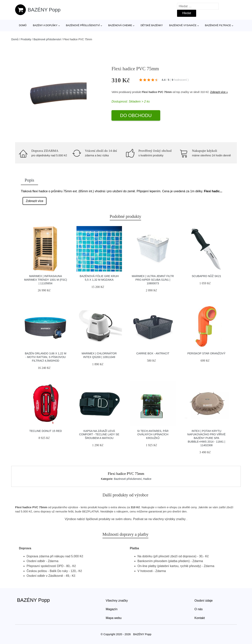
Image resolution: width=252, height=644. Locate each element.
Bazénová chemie (120, 25)
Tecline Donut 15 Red (46, 431)
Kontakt (200, 618)
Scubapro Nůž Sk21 (206, 276)
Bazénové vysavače (183, 25)
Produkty (26, 39)
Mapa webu (114, 618)
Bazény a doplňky (45, 25)
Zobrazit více (35, 201)
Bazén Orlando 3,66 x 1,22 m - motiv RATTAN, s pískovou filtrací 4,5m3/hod (46, 357)
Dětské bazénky (152, 25)
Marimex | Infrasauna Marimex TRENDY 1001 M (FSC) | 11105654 (46, 280)
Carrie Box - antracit (153, 353)
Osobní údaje (204, 601)
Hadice (147, 479)
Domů (23, 25)
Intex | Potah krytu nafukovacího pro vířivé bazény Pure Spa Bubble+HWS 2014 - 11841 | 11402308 (206, 438)
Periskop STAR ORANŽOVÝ (206, 353)
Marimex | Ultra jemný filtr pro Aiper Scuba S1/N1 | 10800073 (153, 280)
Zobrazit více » (219, 92)
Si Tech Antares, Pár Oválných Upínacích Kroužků (153, 434)
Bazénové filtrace (218, 25)
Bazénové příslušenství (83, 25)
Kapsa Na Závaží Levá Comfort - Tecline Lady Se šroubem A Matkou (99, 434)
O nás (199, 609)
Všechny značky (117, 601)
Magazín (112, 609)
